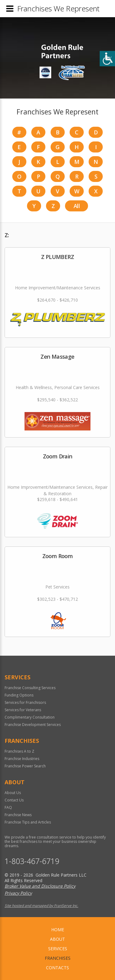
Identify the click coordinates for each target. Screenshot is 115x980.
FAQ (8, 807)
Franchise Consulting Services (30, 688)
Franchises (58, 958)
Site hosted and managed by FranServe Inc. (41, 906)
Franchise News (18, 815)
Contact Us (14, 800)
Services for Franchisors (25, 702)
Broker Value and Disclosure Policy (40, 886)
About (57, 939)
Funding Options (19, 695)
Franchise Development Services (33, 725)
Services (58, 949)
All (77, 206)
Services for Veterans (23, 710)
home (58, 930)
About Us (13, 793)
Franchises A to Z (19, 751)
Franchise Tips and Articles (28, 822)
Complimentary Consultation (30, 717)
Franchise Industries (22, 759)
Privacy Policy (18, 893)
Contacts (57, 968)
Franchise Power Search (25, 766)
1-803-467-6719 (32, 861)
